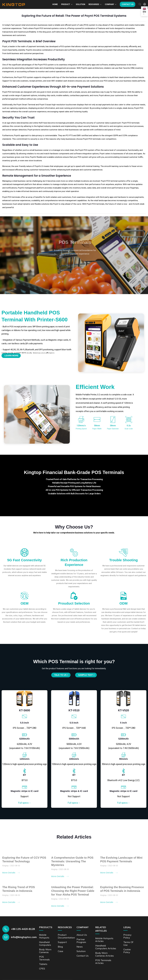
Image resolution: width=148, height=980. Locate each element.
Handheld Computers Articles (106, 947)
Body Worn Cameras (45, 951)
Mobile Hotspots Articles (104, 940)
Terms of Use (128, 943)
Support (62, 942)
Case (60, 951)
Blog (60, 947)
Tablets (43, 964)
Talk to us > (61, 675)
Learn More (12, 356)
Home (55, 4)
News (80, 947)
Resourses (94, 4)
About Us (82, 935)
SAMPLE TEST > (86, 675)
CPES (42, 969)
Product (66, 4)
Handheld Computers (45, 943)
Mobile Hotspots (44, 936)
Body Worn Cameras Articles (105, 954)
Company (109, 4)
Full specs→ (25, 803)
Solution (80, 4)
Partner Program (81, 941)
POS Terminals (44, 958)
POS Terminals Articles (103, 962)
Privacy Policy (127, 936)
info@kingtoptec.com (24, 937)
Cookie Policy (127, 951)
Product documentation (66, 936)
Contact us (128, 4)
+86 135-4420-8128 (23, 929)
